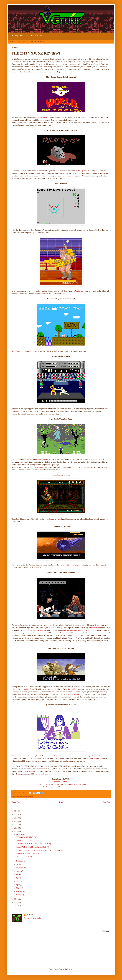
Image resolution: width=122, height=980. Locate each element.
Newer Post (16, 802)
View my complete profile (32, 918)
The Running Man (37, 630)
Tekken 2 (59, 122)
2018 (16, 814)
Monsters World (41, 117)
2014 (16, 828)
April (18, 885)
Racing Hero (72, 689)
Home (61, 802)
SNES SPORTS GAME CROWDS (27, 854)
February (19, 891)
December (20, 834)
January (19, 895)
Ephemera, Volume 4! (61, 782)
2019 (16, 811)
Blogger (70, 969)
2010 (16, 906)
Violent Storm (78, 291)
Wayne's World (65, 633)
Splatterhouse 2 (55, 519)
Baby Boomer (17, 351)
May (18, 881)
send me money (31, 771)
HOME (11, 42)
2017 (16, 818)
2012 (16, 899)
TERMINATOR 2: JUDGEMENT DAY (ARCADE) (33, 844)
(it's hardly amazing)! (61, 787)
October (19, 864)
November (20, 861)
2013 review (25, 796)
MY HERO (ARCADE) (24, 857)
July (18, 875)
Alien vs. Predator (73, 565)
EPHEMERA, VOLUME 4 (25, 841)
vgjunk (31, 796)
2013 (19, 796)
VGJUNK (29, 915)
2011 (16, 902)
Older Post (106, 802)
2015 (16, 825)
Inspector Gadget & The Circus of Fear (77, 630)
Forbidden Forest (43, 459)
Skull (33, 230)
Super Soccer (92, 756)
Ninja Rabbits (94, 628)
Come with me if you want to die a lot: (61, 784)
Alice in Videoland (38, 467)
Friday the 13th (84, 171)
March (18, 888)
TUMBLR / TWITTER (37, 42)
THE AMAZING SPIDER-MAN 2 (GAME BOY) (33, 847)
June (18, 878)
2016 (16, 821)
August (19, 871)
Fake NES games (18, 756)
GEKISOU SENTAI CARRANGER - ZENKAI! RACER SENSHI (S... (40, 850)
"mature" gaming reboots (58, 756)
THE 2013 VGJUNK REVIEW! (27, 837)
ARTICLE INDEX (22, 42)
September (20, 868)
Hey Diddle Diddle (92, 758)
